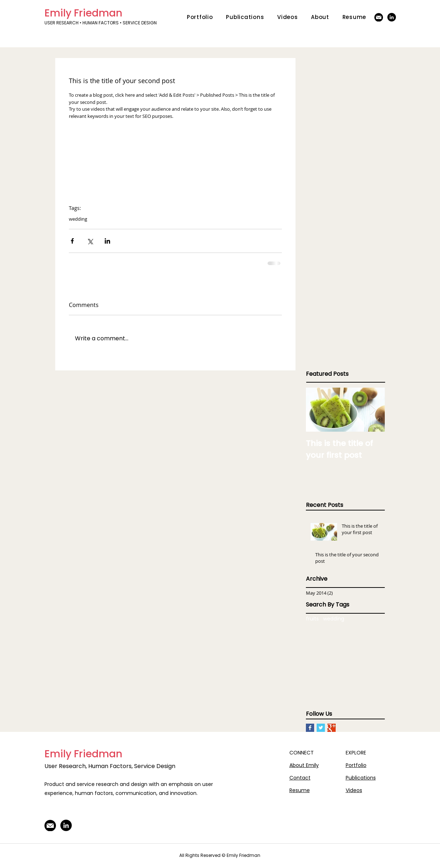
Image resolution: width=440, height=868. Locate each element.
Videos (354, 790)
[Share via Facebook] (72, 241)
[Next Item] (373, 410)
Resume (300, 790)
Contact (300, 778)
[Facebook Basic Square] (310, 728)
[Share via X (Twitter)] (90, 241)
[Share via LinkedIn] (107, 241)
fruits (312, 619)
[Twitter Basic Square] (321, 728)
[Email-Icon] (379, 17)
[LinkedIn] (392, 17)
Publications (361, 778)
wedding (78, 219)
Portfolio (356, 765)
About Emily (304, 765)
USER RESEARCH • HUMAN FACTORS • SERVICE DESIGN (101, 23)
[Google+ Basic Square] (332, 728)
